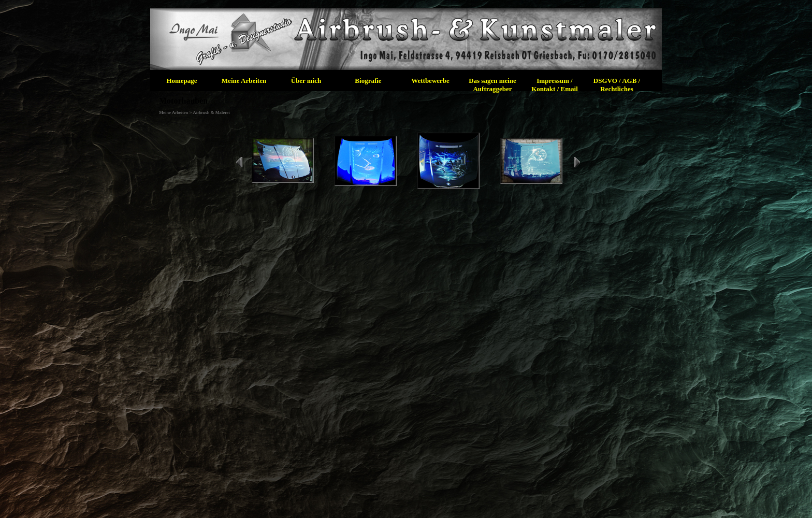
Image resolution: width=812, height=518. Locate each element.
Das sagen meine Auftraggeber (492, 85)
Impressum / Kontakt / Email (555, 85)
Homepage (182, 81)
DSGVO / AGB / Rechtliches (617, 85)
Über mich (306, 81)
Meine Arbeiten (244, 81)
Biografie (368, 81)
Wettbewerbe (430, 81)
